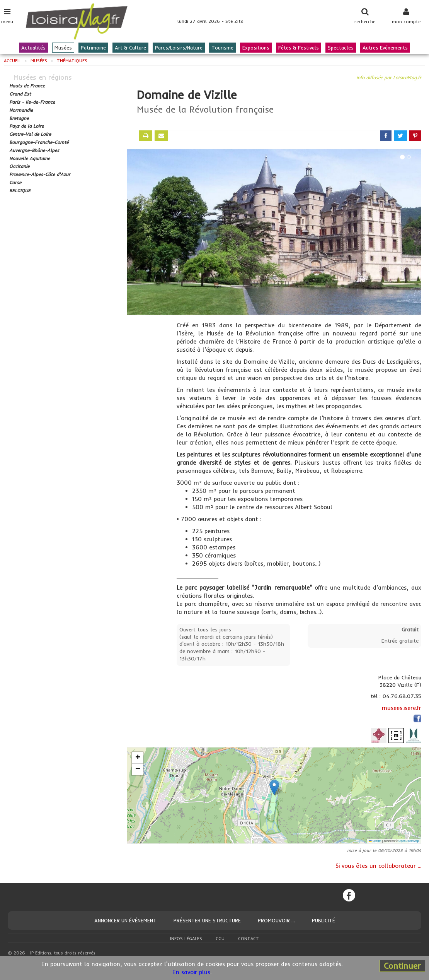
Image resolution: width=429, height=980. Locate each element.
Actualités (33, 48)
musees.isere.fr (402, 708)
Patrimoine (93, 48)
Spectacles (341, 48)
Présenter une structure (207, 920)
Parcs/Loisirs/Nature (179, 48)
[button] (274, 788)
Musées (63, 48)
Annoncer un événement (125, 920)
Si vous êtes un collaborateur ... (378, 866)
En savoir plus (191, 972)
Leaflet (375, 841)
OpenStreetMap (409, 841)
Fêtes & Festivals (299, 48)
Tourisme (222, 48)
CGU (220, 939)
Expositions (256, 48)
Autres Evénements (385, 48)
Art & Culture (130, 48)
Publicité (323, 920)
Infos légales (186, 939)
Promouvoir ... (276, 920)
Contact (249, 939)
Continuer (402, 966)
